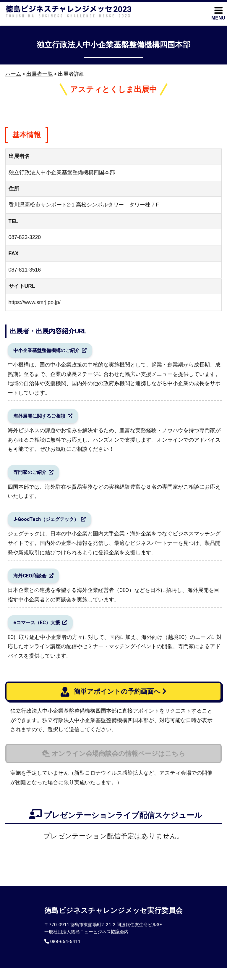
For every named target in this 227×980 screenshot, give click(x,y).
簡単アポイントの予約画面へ (111, 704)
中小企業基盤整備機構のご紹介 (51, 351)
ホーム (13, 74)
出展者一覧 (40, 74)
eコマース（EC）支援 (40, 634)
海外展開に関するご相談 (43, 419)
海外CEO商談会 (32, 585)
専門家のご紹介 (33, 477)
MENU (218, 13)
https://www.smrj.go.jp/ (35, 302)
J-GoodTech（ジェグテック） (50, 526)
